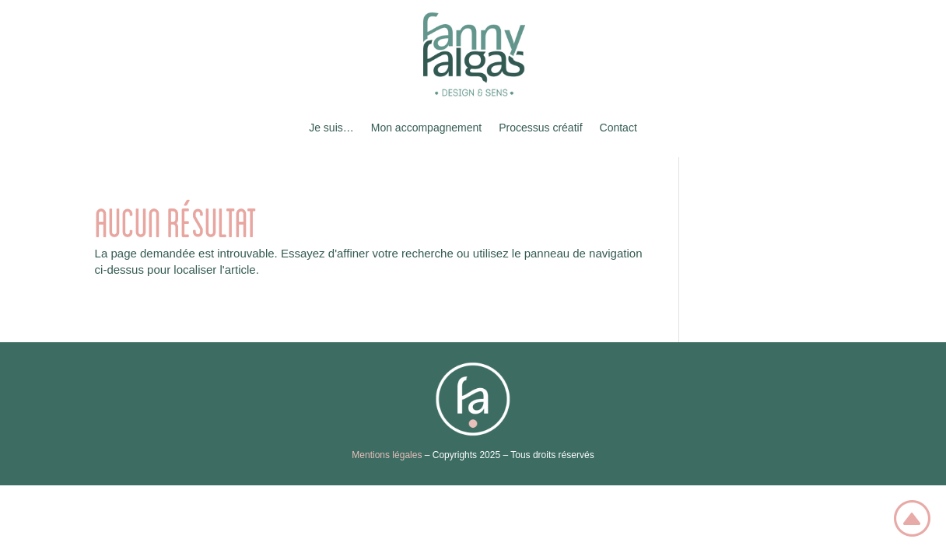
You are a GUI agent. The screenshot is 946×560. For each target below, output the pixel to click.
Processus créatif (540, 128)
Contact (618, 128)
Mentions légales (387, 455)
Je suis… (331, 128)
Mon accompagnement (426, 128)
